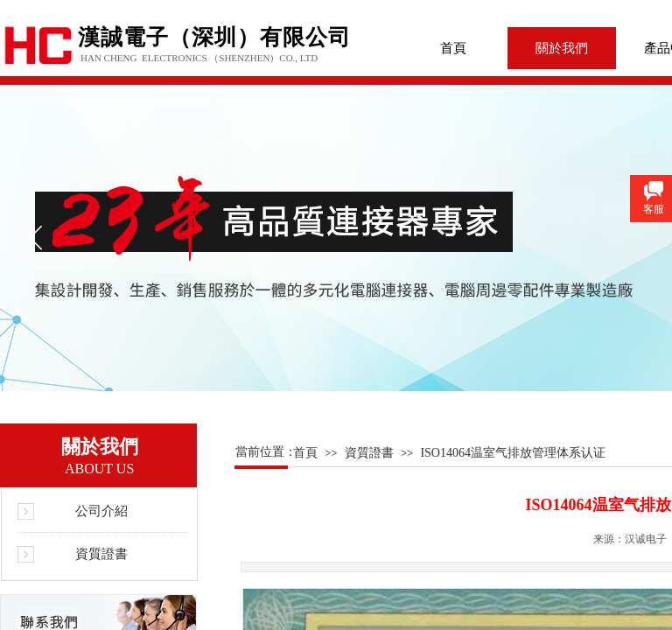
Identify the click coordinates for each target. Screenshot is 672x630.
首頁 (453, 48)
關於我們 (562, 48)
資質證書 (369, 453)
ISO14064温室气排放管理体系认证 (513, 453)
